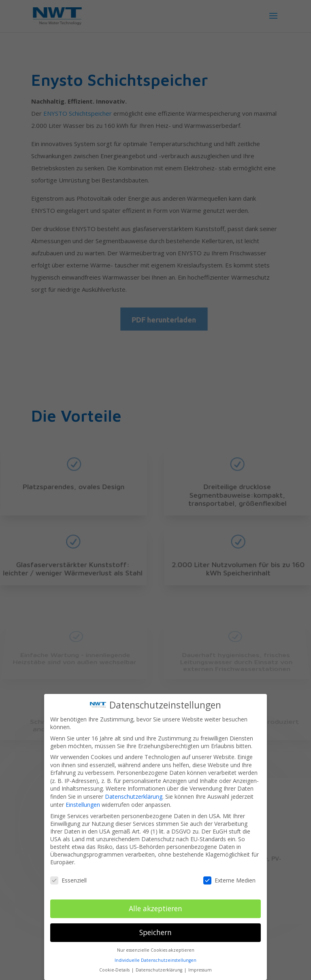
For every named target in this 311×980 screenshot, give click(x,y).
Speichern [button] (155, 929)
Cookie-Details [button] (115, 967)
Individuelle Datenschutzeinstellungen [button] (155, 957)
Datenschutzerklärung (134, 794)
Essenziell (68, 877)
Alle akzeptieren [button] (155, 906)
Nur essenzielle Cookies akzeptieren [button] (156, 947)
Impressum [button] (200, 967)
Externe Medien (229, 877)
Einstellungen (83, 801)
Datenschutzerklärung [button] (160, 967)
